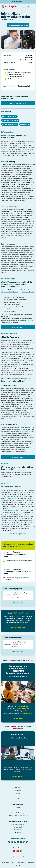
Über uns (18, 790)
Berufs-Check (27, 321)
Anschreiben (11, 510)
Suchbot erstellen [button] (18, 628)
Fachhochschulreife (28, 292)
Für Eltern (18, 833)
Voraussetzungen (9, 120)
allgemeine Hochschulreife (10, 292)
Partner (18, 796)
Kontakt (18, 865)
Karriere (24, 124)
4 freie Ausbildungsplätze (18, 25)
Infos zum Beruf (8, 116)
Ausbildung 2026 (18, 2)
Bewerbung (10, 496)
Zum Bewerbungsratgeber (18, 534)
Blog (18, 810)
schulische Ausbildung (22, 429)
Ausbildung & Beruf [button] (18, 103)
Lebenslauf (5, 500)
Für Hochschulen (18, 827)
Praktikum (4, 526)
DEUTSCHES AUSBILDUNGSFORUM (18, 816)
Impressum (5, 863)
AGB (14, 863)
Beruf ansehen (18, 719)
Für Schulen (18, 830)
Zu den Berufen (18, 777)
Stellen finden (18, 327)
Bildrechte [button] (31, 863)
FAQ (18, 799)
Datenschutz (22, 863)
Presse (18, 807)
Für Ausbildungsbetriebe (18, 824)
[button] (33, 7)
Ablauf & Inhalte (9, 124)
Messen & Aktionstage (18, 813)
